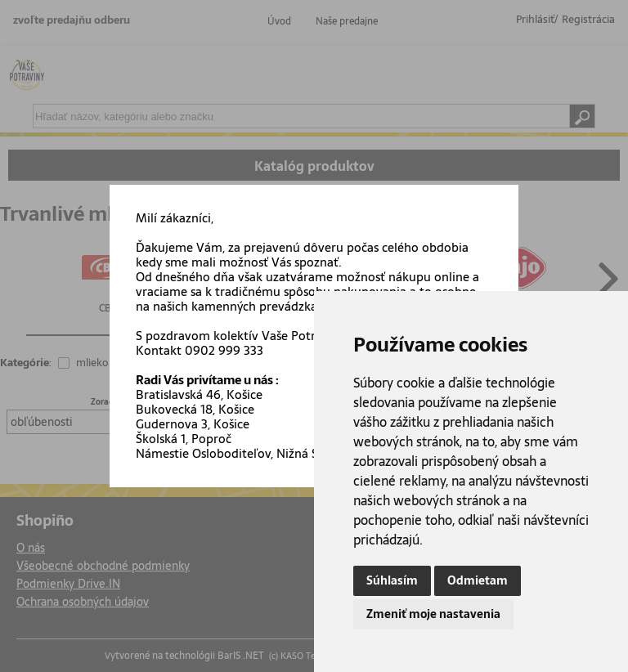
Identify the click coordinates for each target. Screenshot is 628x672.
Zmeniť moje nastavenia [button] (433, 614)
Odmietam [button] (478, 580)
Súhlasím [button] (392, 580)
